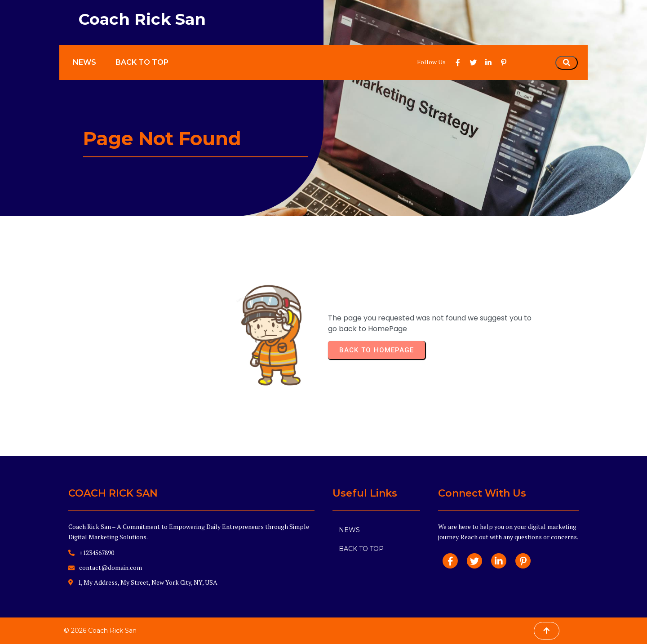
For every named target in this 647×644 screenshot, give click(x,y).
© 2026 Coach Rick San (100, 631)
